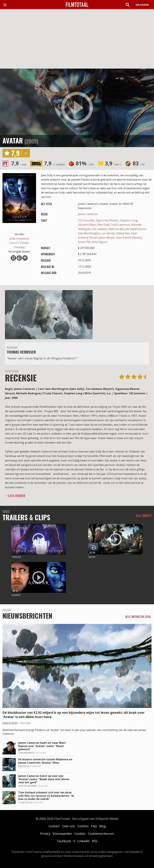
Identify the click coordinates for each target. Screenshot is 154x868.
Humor (16, 595)
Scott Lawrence (120, 225)
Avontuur (23, 239)
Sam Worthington (89, 233)
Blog (102, 826)
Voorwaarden (62, 834)
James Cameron (88, 214)
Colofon (83, 826)
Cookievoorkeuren (101, 834)
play (77, 108)
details (26, 153)
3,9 (113, 163)
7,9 (19, 163)
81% (85, 163)
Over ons (69, 826)
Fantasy (20, 247)
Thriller (24, 243)
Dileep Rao (123, 233)
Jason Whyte (107, 238)
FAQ (94, 826)
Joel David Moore (135, 229)
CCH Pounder (86, 220)
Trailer (16, 557)
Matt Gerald (116, 229)
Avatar (13, 140)
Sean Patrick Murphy (129, 238)
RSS (95, 841)
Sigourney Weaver (107, 220)
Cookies (80, 834)
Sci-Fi (14, 243)
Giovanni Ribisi (87, 225)
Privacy (45, 834)
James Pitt (84, 242)
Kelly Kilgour (99, 242)
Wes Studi (104, 225)
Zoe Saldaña (100, 229)
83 (139, 163)
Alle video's (144, 516)
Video (92, 557)
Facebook (64, 841)
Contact (54, 826)
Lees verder (17, 496)
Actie (12, 239)
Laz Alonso (108, 233)
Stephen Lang (129, 220)
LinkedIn (83, 841)
